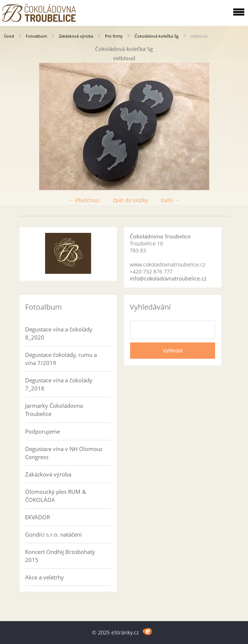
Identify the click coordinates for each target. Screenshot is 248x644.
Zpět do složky (130, 200)
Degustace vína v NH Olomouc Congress (64, 453)
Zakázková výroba (76, 36)
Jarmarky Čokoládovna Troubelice (54, 410)
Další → (170, 200)
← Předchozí (84, 200)
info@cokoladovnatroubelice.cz (168, 278)
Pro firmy (114, 36)
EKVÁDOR (38, 517)
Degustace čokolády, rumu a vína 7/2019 (61, 359)
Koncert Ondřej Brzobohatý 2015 (60, 556)
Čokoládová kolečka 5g (157, 36)
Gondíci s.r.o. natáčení (53, 534)
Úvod (9, 36)
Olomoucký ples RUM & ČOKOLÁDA (56, 496)
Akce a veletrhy (45, 577)
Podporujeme (43, 431)
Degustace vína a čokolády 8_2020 (59, 333)
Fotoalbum (36, 36)
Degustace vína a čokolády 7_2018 (59, 384)
